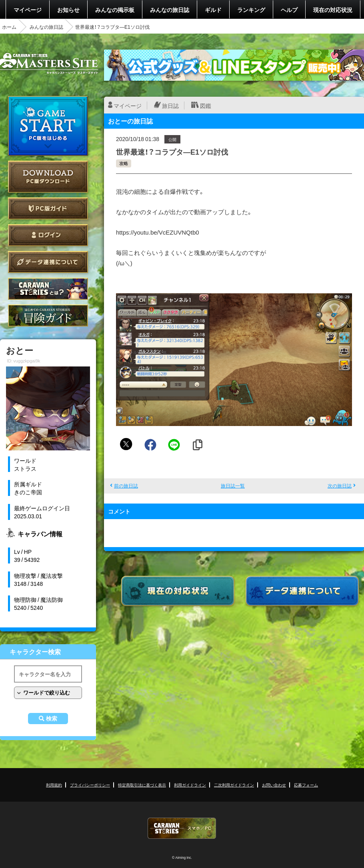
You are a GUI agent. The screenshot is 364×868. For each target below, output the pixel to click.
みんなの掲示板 (115, 10)
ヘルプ (289, 10)
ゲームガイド (48, 316)
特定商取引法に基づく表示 (142, 785)
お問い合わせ (274, 785)
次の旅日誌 (340, 486)
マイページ (28, 10)
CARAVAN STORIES (182, 828)
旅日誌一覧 (233, 486)
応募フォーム (306, 785)
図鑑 (206, 106)
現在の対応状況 (333, 10)
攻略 (124, 163)
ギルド (213, 10)
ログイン (48, 235)
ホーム (9, 27)
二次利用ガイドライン (234, 785)
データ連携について (48, 262)
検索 (52, 719)
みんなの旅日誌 (170, 10)
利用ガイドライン (190, 785)
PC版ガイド (48, 208)
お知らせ (68, 10)
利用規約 (54, 785)
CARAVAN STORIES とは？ (48, 289)
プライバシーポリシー (90, 785)
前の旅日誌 (126, 486)
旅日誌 (170, 106)
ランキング (251, 10)
